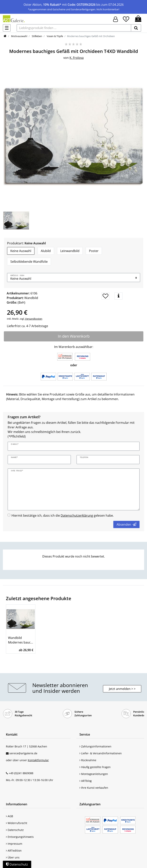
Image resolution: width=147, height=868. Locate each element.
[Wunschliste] (126, 19)
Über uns (13, 857)
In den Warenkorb (74, 336)
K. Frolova (77, 58)
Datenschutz (15, 830)
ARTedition (14, 851)
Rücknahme (88, 760)
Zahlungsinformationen (95, 746)
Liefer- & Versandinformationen (101, 753)
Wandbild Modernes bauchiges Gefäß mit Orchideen (21, 640)
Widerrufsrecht (17, 823)
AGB (9, 816)
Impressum (14, 844)
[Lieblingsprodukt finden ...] (74, 28)
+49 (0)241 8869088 (21, 773)
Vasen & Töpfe (55, 36)
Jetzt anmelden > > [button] (122, 689)
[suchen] (136, 28)
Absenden (126, 524)
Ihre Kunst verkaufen (94, 788)
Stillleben (37, 36)
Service (85, 734)
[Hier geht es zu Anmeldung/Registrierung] (116, 19)
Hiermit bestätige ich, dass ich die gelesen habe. (63, 515)
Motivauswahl (19, 36)
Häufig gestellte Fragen (95, 767)
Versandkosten (33, 319)
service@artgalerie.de (23, 753)
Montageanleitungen (94, 774)
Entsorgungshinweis (20, 837)
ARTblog (86, 781)
